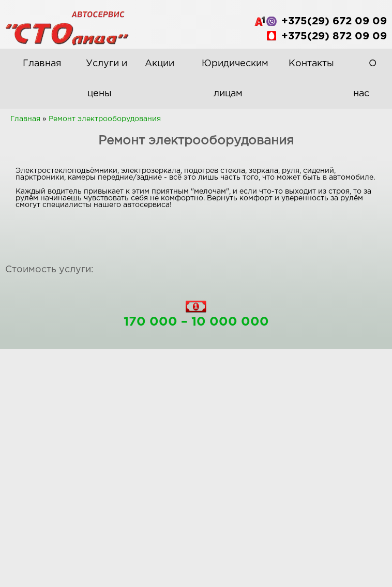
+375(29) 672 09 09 (334, 21)
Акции (160, 64)
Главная (42, 64)
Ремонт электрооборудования (105, 119)
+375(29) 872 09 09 (334, 36)
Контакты (311, 64)
